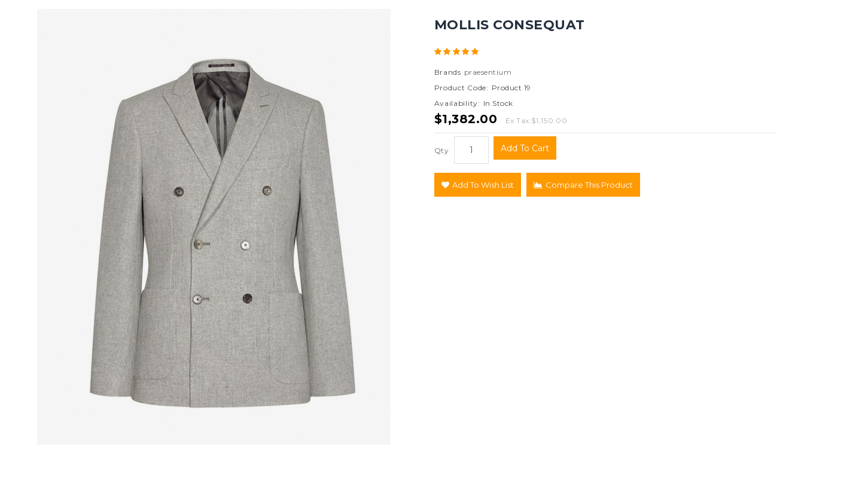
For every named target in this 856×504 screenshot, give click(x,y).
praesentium (488, 72)
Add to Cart (525, 148)
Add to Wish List (478, 185)
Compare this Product (583, 185)
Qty (442, 150)
